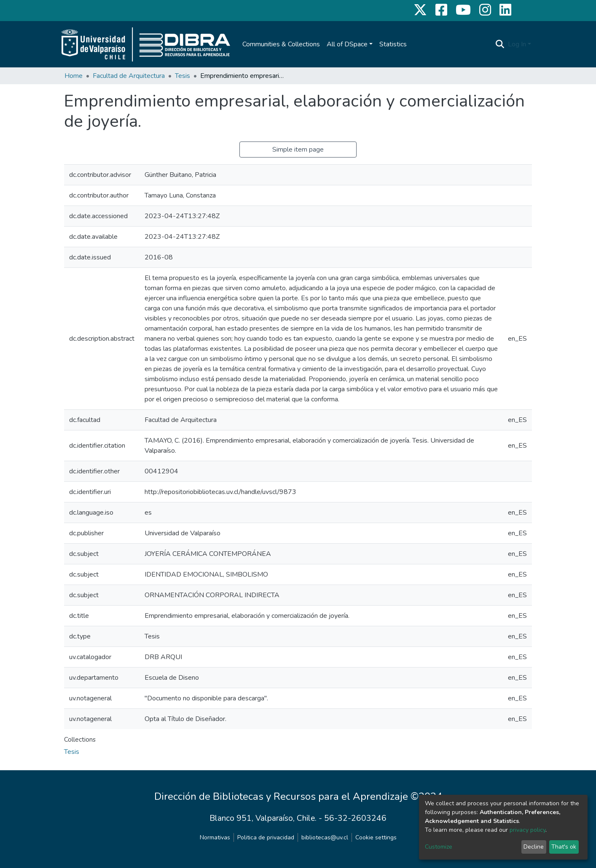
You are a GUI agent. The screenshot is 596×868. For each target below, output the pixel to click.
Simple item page (298, 150)
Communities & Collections (281, 44)
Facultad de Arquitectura (129, 76)
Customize (439, 847)
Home (74, 76)
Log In (517, 44)
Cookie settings (376, 837)
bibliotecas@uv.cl (325, 837)
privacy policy (528, 830)
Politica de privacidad (266, 837)
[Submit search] (500, 44)
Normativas (215, 837)
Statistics (393, 44)
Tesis (183, 76)
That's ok (564, 847)
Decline (534, 847)
